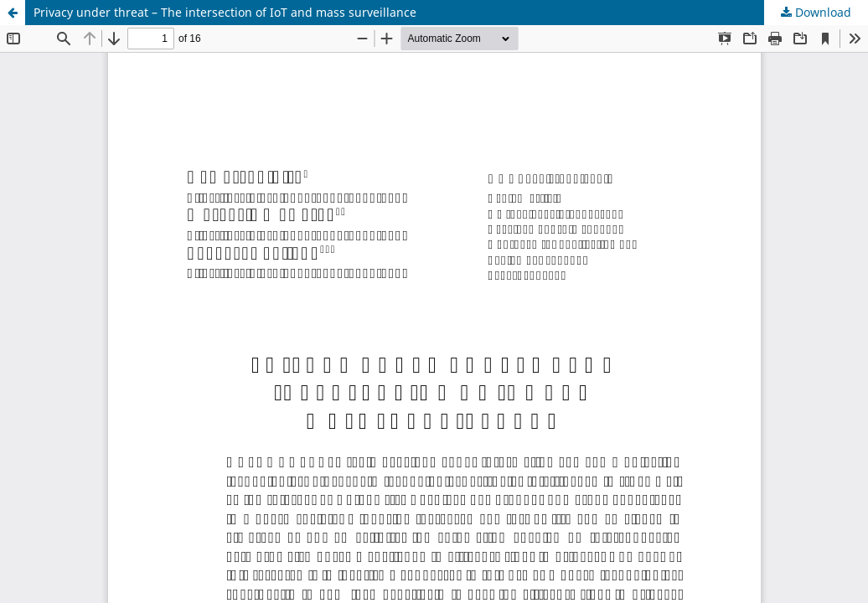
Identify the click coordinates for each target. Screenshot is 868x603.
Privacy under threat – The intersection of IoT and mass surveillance (225, 12)
